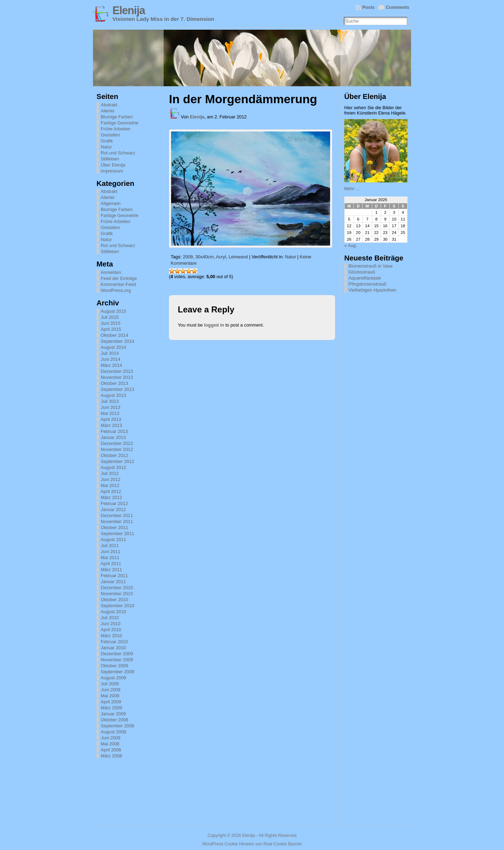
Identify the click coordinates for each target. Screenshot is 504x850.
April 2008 (111, 750)
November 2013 (117, 377)
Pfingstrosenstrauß (367, 284)
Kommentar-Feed (118, 284)
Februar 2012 (114, 503)
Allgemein (111, 203)
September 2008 (118, 726)
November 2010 (117, 594)
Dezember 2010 (117, 588)
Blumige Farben (117, 117)
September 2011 (118, 534)
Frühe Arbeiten (116, 129)
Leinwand (238, 257)
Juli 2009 (110, 684)
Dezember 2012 (117, 443)
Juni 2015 (111, 323)
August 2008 (113, 732)
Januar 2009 (113, 714)
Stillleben (110, 159)
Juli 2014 (110, 353)
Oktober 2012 (115, 455)
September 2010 (118, 606)
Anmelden (111, 272)
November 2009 (117, 660)
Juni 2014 (111, 359)
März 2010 (111, 636)
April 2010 (111, 630)
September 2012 (118, 461)
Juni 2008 (111, 738)
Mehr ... (352, 189)
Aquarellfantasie (365, 278)
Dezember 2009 (117, 654)
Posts (368, 7)
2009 (188, 257)
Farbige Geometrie (120, 123)
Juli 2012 (110, 473)
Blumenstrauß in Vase (371, 266)
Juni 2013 (111, 407)
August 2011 (113, 540)
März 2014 (111, 365)
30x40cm (205, 257)
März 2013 (111, 425)
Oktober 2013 (115, 383)
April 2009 (111, 702)
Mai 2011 (110, 558)
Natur (106, 147)
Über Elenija (113, 165)
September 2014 (118, 341)
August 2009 (113, 678)
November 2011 (117, 521)
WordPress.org (116, 290)
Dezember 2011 (117, 515)
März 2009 (111, 708)
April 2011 (111, 564)
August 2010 (113, 612)
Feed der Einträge (119, 278)
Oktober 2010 (115, 600)
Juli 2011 (110, 546)
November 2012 (117, 449)
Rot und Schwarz (118, 153)
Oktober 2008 (115, 720)
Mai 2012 (110, 485)
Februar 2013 (114, 431)
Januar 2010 (113, 648)
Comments (398, 7)
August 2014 (113, 347)
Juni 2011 (111, 552)
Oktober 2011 (115, 527)
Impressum (112, 171)
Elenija (129, 10)
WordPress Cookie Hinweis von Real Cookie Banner (252, 844)
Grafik (107, 141)
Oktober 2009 (115, 666)
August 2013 (113, 395)
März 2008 (111, 756)
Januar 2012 (113, 509)
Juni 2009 (111, 690)
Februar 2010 (114, 642)
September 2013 (118, 389)
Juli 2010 (110, 618)
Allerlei (107, 111)
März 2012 (111, 497)
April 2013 (111, 419)
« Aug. (351, 245)
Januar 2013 (113, 437)
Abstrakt (109, 105)
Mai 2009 (110, 696)
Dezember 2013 (117, 371)
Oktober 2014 (115, 335)
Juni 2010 (111, 624)
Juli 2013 (110, 401)
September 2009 (118, 672)
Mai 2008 (110, 744)
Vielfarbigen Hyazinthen (372, 290)
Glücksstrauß (362, 272)
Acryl (221, 257)
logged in (214, 325)
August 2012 (113, 467)
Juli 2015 (110, 317)
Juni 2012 (111, 479)
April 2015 (111, 329)
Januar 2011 (113, 582)
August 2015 (113, 311)
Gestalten (110, 135)
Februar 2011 (114, 576)
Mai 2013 (110, 413)
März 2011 (111, 570)
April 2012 (111, 491)
